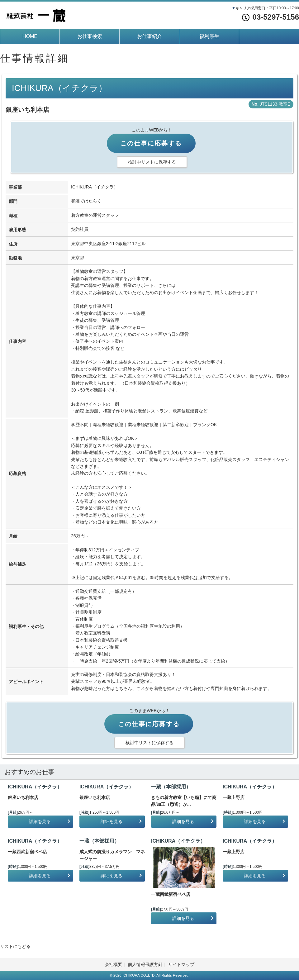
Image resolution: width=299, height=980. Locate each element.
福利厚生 (209, 36)
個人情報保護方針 (145, 964)
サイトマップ (181, 964)
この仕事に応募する (151, 143)
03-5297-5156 (271, 17)
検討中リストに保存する (152, 162)
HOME (30, 36)
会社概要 (113, 964)
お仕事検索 (90, 36)
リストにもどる (15, 946)
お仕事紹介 (149, 36)
